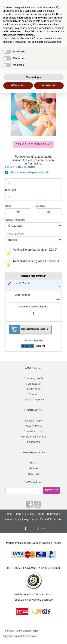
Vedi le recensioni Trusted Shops (33, 594)
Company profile (33, 378)
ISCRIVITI (51, 490)
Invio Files (33, 474)
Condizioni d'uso (33, 431)
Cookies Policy (33, 426)
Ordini (33, 463)
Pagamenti (33, 442)
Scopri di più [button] (34, 77)
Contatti (33, 394)
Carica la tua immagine (33, 144)
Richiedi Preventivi (33, 399)
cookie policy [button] (54, 21)
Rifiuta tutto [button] (18, 85)
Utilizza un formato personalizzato (29, 172)
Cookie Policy (31, 631)
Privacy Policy (33, 421)
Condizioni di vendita (33, 437)
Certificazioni (33, 384)
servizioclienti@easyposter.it (21, 519)
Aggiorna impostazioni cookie (20, 636)
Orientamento (15, 220)
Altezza (40, 206)
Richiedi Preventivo (51, 519)
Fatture (33, 468)
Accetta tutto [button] (49, 85)
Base (8, 206)
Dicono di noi (34, 389)
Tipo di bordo (15, 234)
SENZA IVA (28, 346)
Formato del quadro (20, 167)
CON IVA (41, 346)
